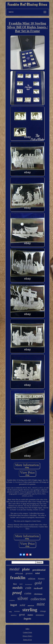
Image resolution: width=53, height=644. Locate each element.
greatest (29, 573)
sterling (30, 610)
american (31, 606)
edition (32, 579)
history (41, 579)
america (14, 615)
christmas (38, 594)
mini (38, 573)
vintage (43, 611)
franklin (18, 578)
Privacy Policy (27, 636)
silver (23, 598)
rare (21, 584)
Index (27, 629)
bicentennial (29, 584)
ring (10, 612)
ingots (27, 619)
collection (38, 599)
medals (18, 588)
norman (17, 611)
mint (41, 604)
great (22, 615)
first (15, 584)
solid (22, 605)
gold (38, 583)
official (19, 574)
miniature (40, 615)
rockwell (38, 588)
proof (17, 593)
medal (14, 569)
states (30, 615)
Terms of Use (27, 640)
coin (28, 588)
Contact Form (27, 632)
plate (26, 569)
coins (28, 593)
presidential (39, 570)
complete (12, 600)
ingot (14, 605)
